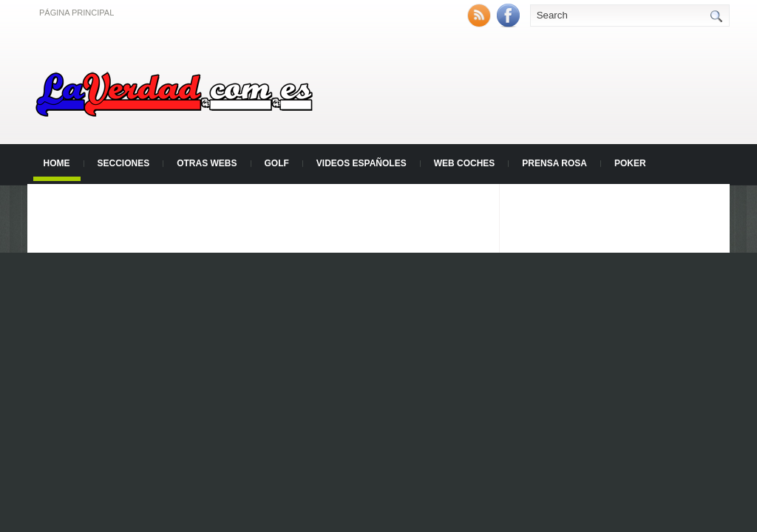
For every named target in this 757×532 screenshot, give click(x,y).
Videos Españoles (361, 163)
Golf (277, 163)
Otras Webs (207, 163)
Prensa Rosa (554, 163)
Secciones (124, 163)
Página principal (77, 13)
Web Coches (465, 163)
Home (57, 163)
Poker (630, 163)
